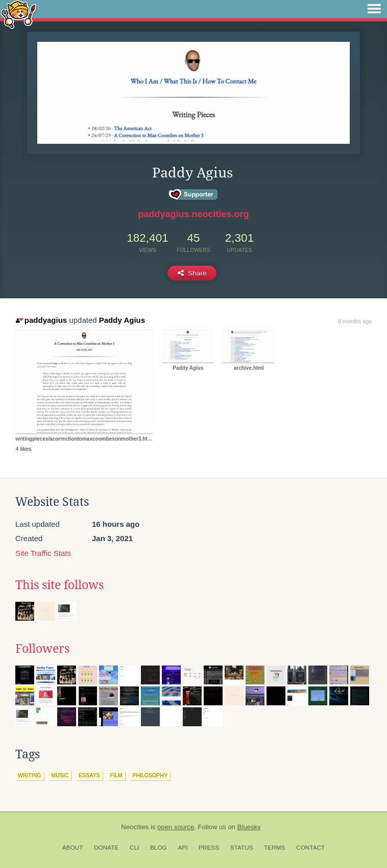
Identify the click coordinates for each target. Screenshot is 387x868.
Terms (274, 848)
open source (176, 827)
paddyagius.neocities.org (193, 214)
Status (242, 848)
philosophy (150, 775)
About (73, 848)
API (183, 848)
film (116, 775)
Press (209, 848)
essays (89, 775)
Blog (159, 848)
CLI (134, 848)
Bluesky (249, 827)
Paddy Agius (122, 320)
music (60, 775)
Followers (42, 649)
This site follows (59, 585)
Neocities (135, 827)
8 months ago (355, 321)
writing (30, 775)
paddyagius (41, 320)
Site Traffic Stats (43, 553)
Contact (310, 848)
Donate (106, 848)
